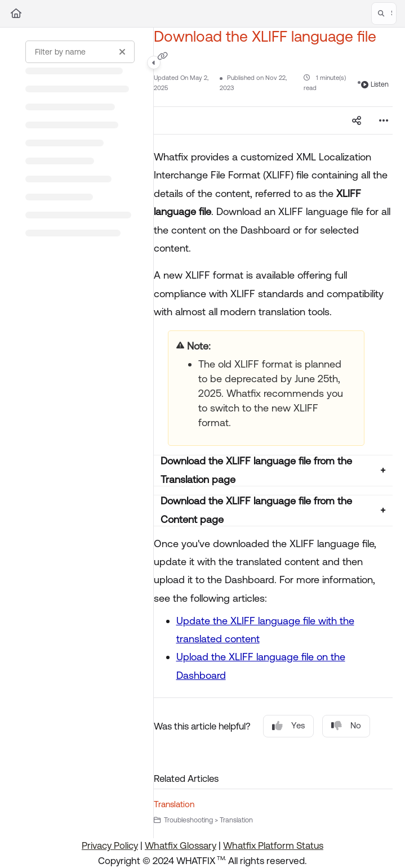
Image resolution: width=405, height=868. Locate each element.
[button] (384, 14)
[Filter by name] (80, 52)
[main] (273, 433)
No (346, 726)
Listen (375, 84)
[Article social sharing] (357, 120)
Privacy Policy (110, 845)
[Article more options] (384, 120)
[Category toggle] (154, 62)
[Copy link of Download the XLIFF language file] (163, 56)
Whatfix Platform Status (273, 845)
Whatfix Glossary (181, 845)
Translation (174, 804)
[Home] (16, 14)
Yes (288, 726)
